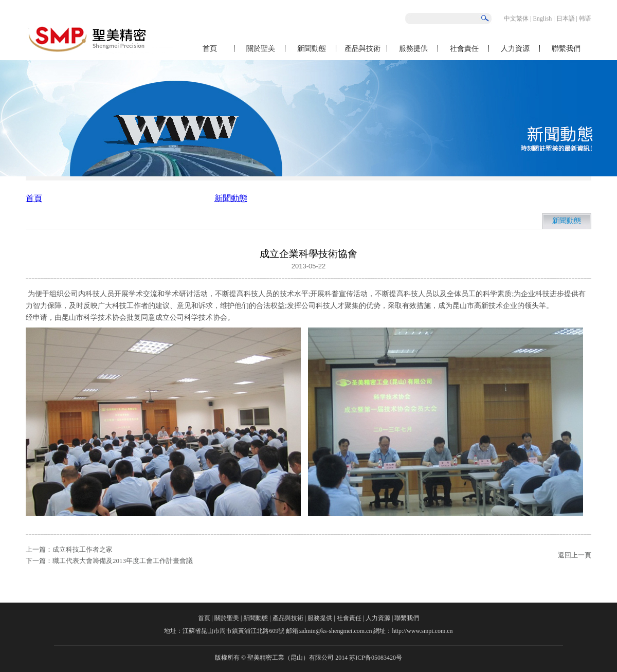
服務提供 (413, 49)
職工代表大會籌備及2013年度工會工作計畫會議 (123, 561)
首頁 (210, 49)
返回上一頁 (575, 555)
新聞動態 (312, 49)
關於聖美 (261, 49)
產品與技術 (362, 49)
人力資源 (515, 49)
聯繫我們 (566, 49)
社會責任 (464, 49)
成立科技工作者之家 (83, 549)
